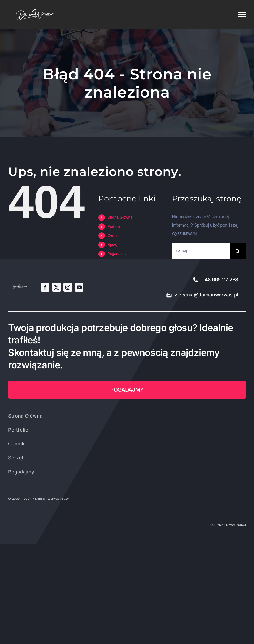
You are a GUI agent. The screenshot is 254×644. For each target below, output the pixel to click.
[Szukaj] (238, 251)
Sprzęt (113, 245)
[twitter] (56, 287)
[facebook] (45, 287)
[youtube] (79, 287)
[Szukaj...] (201, 251)
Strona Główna (120, 217)
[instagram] (68, 287)
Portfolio (114, 226)
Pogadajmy (117, 254)
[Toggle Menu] (242, 15)
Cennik (113, 235)
